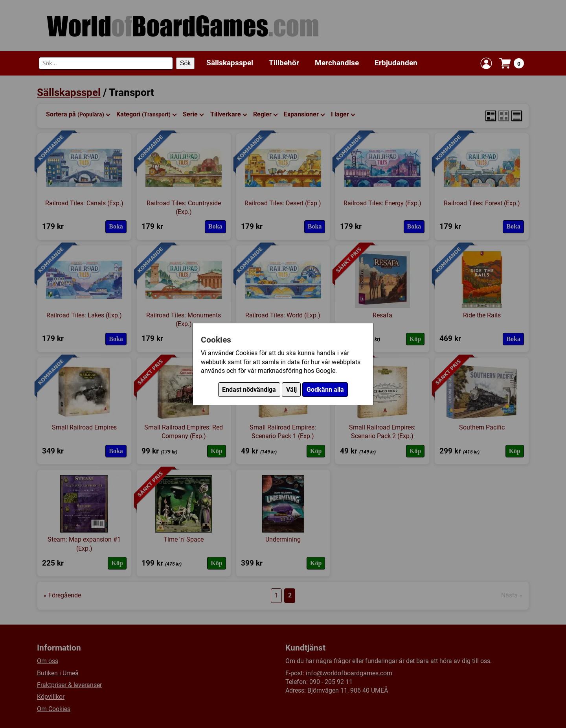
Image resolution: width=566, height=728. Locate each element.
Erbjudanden (396, 63)
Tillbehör (284, 63)
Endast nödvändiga (249, 390)
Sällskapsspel (230, 63)
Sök (186, 63)
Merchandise (337, 63)
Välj (291, 390)
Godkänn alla (325, 390)
